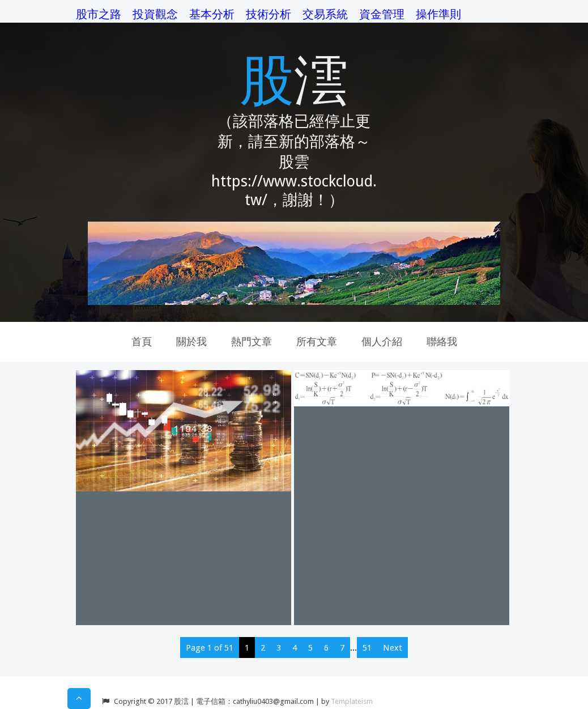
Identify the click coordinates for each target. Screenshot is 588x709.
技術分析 (269, 14)
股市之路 (99, 14)
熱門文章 (252, 341)
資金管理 (382, 14)
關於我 (191, 341)
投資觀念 (155, 14)
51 (367, 648)
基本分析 (212, 14)
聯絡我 (442, 341)
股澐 (294, 78)
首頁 (142, 341)
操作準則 (438, 14)
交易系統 (325, 14)
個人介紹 (382, 341)
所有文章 (317, 341)
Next (393, 648)
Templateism (352, 701)
